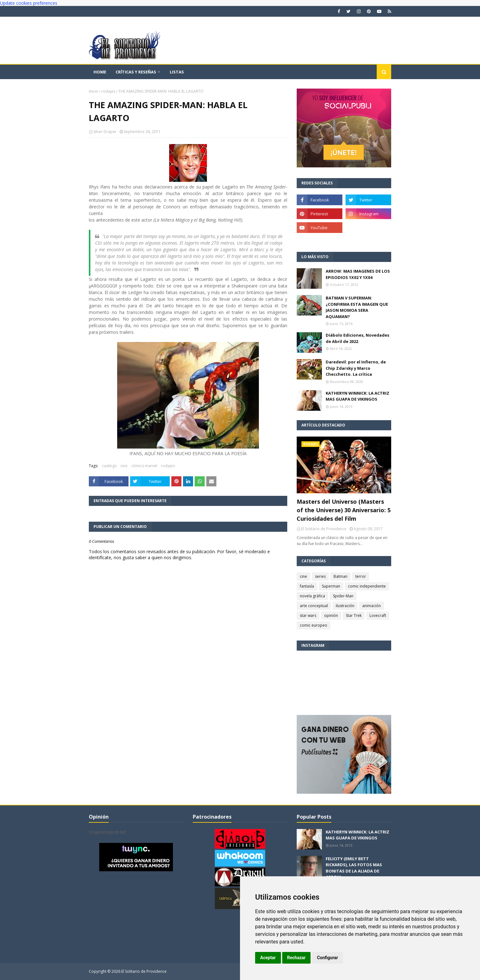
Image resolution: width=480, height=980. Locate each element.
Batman (340, 576)
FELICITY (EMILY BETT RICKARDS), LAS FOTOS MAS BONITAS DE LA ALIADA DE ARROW (354, 868)
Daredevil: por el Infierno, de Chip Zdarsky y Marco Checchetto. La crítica (356, 368)
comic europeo (314, 625)
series (320, 576)
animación (371, 606)
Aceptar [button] (268, 958)
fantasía (307, 586)
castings (109, 466)
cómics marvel (144, 466)
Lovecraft (378, 615)
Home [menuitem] (100, 72)
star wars (308, 615)
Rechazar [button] (297, 958)
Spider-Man (343, 596)
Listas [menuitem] (177, 72)
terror (361, 576)
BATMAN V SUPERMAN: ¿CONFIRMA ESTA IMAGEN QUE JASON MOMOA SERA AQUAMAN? (357, 307)
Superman (331, 586)
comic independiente (367, 586)
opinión (331, 615)
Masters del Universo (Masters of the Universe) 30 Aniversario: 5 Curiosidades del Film (344, 510)
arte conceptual (314, 606)
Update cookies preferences (29, 3)
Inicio (94, 91)
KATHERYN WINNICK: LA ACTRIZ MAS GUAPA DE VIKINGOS (357, 396)
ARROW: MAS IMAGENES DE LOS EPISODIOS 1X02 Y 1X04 (358, 274)
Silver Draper (105, 132)
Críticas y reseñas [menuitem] (136, 72)
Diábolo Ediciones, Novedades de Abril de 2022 (357, 338)
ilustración (345, 606)
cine (124, 466)
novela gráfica (312, 596)
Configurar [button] (327, 958)
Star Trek (354, 615)
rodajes (108, 91)
